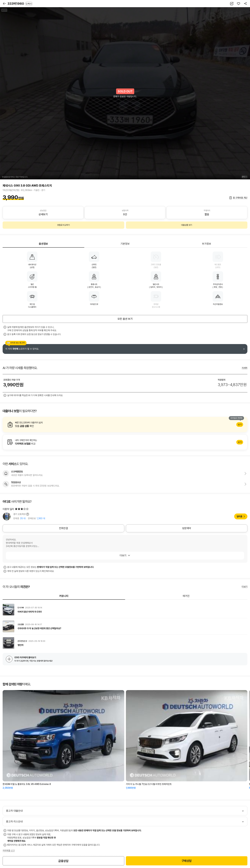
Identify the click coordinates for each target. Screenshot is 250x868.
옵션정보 (43, 244)
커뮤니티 (64, 596)
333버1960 (20, 4)
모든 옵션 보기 (125, 319)
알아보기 (125, 425)
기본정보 (125, 244)
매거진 (186, 596)
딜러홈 (239, 516)
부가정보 (207, 244)
